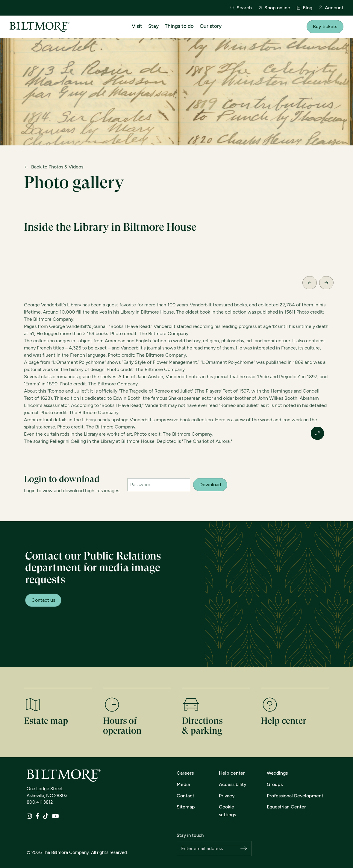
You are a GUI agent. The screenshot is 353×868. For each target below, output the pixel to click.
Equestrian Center (286, 807)
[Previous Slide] (310, 283)
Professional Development (295, 796)
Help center (232, 773)
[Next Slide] (326, 283)
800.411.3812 (40, 802)
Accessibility (233, 784)
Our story (211, 26)
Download (210, 485)
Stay (153, 26)
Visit (137, 26)
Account (331, 8)
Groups (275, 784)
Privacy (227, 796)
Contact (185, 796)
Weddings (277, 773)
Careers (185, 773)
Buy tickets (325, 26)
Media (183, 784)
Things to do (179, 26)
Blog (304, 8)
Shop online (274, 8)
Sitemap (186, 807)
